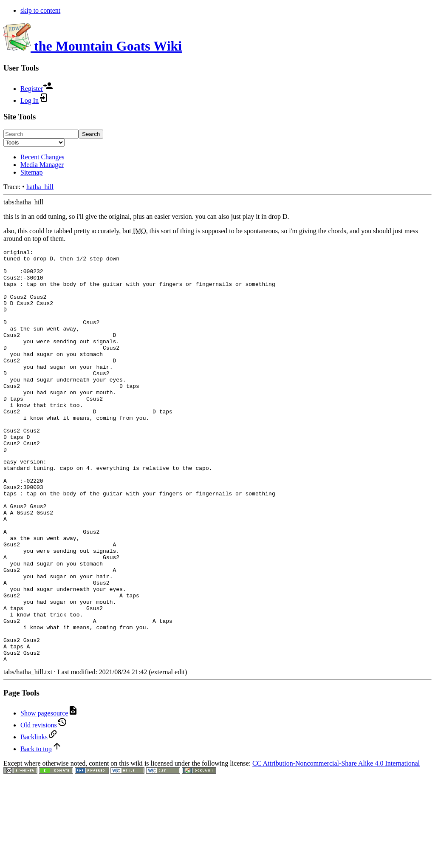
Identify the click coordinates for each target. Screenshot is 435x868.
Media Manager (42, 165)
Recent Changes (42, 157)
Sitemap (31, 172)
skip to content (40, 10)
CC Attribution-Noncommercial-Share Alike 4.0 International (336, 845)
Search (91, 134)
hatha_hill (40, 187)
